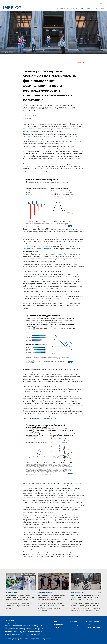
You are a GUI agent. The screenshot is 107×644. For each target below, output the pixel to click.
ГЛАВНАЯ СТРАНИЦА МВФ (93, 628)
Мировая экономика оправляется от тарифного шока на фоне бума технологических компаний (51, 597)
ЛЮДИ (88, 625)
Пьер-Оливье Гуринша (30, 116)
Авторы (89, 9)
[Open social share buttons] (42, 100)
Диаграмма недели (62, 9)
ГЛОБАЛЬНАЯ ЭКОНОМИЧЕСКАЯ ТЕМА (76, 622)
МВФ (102, 9)
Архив (96, 9)
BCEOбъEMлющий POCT (93, 622)
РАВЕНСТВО (57, 628)
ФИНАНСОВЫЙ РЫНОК (76, 626)
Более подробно (24, 636)
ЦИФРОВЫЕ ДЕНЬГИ (59, 625)
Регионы (74, 9)
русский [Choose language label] (99, 4)
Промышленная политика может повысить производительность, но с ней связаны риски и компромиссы (20, 597)
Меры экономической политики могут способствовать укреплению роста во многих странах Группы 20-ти (85, 597)
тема (82, 9)
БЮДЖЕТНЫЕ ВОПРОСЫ (76, 629)
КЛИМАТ (56, 622)
